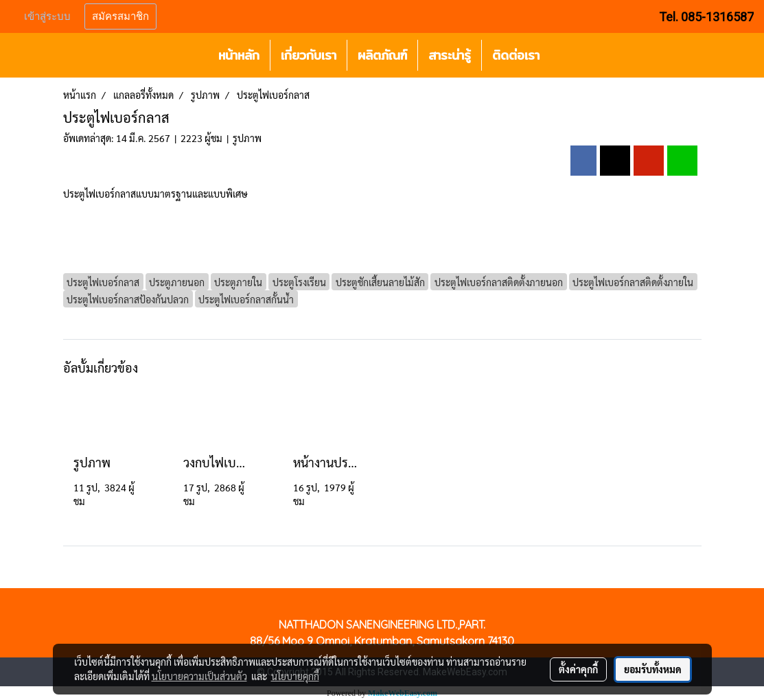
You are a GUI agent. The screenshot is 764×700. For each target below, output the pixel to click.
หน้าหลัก (239, 55)
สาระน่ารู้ (450, 55)
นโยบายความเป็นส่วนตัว (199, 676)
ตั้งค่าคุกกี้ (578, 669)
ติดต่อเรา (516, 55)
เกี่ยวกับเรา (309, 55)
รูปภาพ (247, 138)
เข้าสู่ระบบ (47, 16)
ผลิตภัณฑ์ (382, 55)
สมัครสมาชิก (120, 16)
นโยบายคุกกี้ (295, 676)
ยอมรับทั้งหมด (653, 669)
